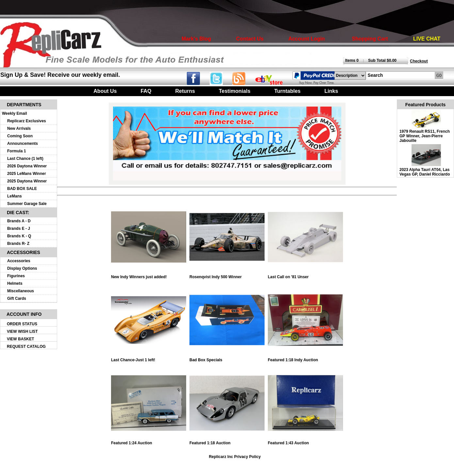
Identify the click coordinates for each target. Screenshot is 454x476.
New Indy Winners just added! (149, 275)
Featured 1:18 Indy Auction (305, 358)
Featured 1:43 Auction (305, 441)
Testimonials (235, 91)
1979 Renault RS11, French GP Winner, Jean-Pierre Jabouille (425, 136)
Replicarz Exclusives (27, 121)
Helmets (15, 283)
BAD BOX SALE (22, 189)
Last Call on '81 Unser (305, 275)
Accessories (19, 261)
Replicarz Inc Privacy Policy (235, 457)
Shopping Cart (370, 39)
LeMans (15, 196)
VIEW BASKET (20, 339)
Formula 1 (16, 151)
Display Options (22, 268)
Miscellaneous (21, 291)
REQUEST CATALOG (26, 347)
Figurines (16, 276)
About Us (105, 91)
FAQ (146, 91)
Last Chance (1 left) (25, 159)
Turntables (288, 91)
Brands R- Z (18, 244)
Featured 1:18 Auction (227, 441)
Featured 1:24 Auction (149, 441)
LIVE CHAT (427, 39)
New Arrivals (19, 128)
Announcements (23, 144)
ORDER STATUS (22, 324)
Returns (185, 91)
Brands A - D (19, 221)
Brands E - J (19, 229)
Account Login (307, 39)
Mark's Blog (196, 39)
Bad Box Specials (227, 358)
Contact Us (250, 39)
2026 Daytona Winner (27, 166)
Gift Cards (17, 298)
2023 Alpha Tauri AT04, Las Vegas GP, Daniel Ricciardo (425, 172)
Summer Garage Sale (27, 204)
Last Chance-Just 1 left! (149, 358)
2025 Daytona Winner (27, 181)
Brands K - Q (19, 236)
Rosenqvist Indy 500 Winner (227, 275)
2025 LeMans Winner (27, 174)
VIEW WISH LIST (22, 331)
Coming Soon (20, 136)
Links (331, 91)
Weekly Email (15, 113)
